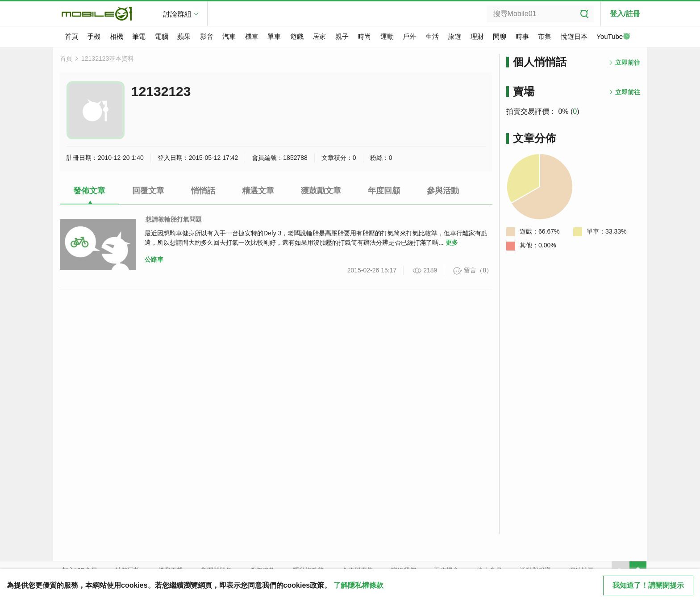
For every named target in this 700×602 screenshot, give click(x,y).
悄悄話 (203, 191)
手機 (94, 36)
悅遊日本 (574, 36)
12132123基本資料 (108, 59)
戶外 (409, 36)
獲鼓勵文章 (321, 191)
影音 (207, 36)
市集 (545, 36)
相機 (117, 36)
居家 (319, 36)
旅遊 (454, 36)
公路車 (154, 259)
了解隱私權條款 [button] (358, 585)
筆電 (139, 36)
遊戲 (297, 36)
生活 (432, 36)
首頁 (71, 36)
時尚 (364, 36)
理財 (477, 36)
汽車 (229, 36)
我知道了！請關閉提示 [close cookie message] (648, 585)
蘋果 (184, 36)
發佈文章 (89, 191)
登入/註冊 (625, 14)
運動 (387, 36)
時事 (522, 36)
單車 (274, 36)
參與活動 (443, 191)
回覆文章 (148, 191)
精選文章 (258, 191)
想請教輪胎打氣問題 (174, 219)
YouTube (613, 37)
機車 (252, 36)
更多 (452, 242)
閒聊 (500, 36)
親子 (342, 36)
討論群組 (177, 14)
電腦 (162, 36)
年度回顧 (384, 191)
